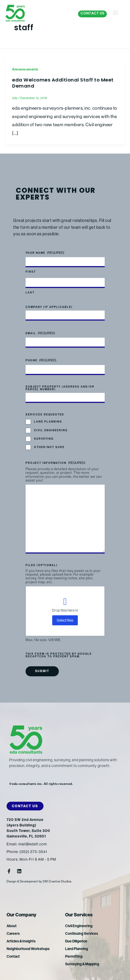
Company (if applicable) (49, 307)
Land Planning (48, 422)
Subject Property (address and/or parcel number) (60, 388)
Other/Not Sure (49, 448)
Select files (65, 620)
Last (30, 293)
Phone (41, 361)
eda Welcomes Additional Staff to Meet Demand (63, 83)
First (31, 272)
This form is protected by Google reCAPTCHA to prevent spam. (59, 655)
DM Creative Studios (57, 881)
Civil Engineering (51, 430)
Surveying (44, 439)
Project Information (56, 463)
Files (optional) (42, 566)
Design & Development (22, 881)
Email (40, 333)
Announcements (25, 69)
